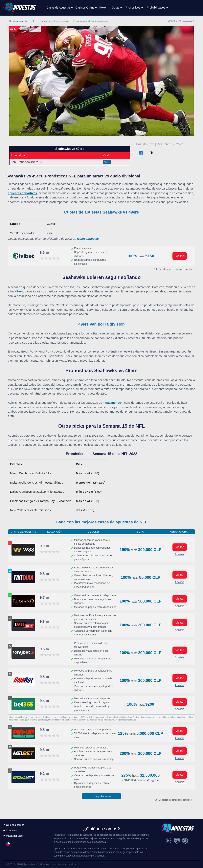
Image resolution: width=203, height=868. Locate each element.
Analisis (180, 554)
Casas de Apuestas (59, 8)
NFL (34, 21)
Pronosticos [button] (133, 8)
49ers (19, 291)
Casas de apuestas (19, 21)
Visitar (180, 256)
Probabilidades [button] (156, 8)
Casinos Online (85, 8)
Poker (103, 8)
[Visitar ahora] (23, 256)
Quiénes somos (15, 825)
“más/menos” (113, 403)
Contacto (11, 830)
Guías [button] (115, 8)
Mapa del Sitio (14, 836)
